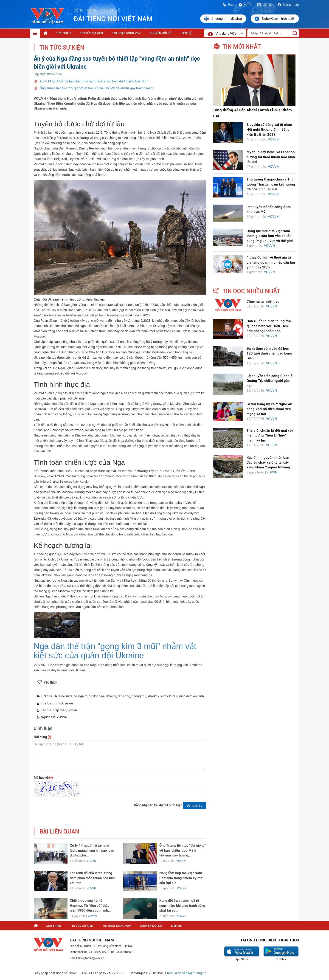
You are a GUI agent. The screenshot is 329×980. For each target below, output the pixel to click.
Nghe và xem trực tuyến (275, 19)
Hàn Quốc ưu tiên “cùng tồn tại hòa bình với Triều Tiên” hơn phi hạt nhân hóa (269, 326)
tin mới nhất (242, 47)
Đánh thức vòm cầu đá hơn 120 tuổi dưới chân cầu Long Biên (269, 353)
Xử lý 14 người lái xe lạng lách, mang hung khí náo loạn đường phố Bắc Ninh (94, 81)
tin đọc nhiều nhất (251, 291)
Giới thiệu (63, 33)
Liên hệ (265, 5)
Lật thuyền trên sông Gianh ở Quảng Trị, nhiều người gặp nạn (270, 381)
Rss (228, 5)
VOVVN (91, 861)
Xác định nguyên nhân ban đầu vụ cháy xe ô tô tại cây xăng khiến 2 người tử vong (268, 463)
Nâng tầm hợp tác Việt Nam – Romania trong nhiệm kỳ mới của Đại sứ (182, 878)
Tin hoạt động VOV (126, 33)
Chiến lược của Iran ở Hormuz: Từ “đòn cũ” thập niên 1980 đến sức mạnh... (90, 905)
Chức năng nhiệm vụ (263, 301)
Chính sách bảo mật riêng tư (185, 973)
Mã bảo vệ (43, 778)
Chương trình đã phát (223, 19)
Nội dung (42, 737)
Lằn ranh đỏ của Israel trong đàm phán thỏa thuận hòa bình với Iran (93, 878)
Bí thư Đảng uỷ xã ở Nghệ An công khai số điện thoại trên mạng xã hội (269, 409)
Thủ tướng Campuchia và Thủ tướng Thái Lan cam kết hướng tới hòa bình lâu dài (271, 184)
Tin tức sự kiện (91, 33)
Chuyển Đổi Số (161, 33)
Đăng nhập (288, 5)
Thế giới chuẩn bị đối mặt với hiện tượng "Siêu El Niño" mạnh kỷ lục (270, 435)
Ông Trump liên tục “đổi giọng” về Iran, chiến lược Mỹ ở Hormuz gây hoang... (183, 850)
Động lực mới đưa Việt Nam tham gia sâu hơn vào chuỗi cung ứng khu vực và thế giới (270, 236)
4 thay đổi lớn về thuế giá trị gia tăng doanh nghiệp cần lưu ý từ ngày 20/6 (271, 262)
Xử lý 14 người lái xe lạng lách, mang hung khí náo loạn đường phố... (92, 850)
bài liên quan (59, 832)
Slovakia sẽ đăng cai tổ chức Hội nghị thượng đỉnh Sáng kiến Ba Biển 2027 (269, 130)
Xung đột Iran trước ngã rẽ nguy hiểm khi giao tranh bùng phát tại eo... (182, 905)
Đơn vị (245, 5)
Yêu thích (50, 682)
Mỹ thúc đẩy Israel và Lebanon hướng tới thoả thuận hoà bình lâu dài (271, 157)
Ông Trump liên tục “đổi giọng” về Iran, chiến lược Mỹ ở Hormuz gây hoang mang (97, 88)
